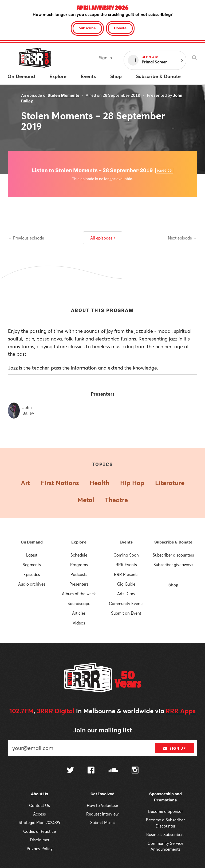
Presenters (79, 584)
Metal (86, 500)
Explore (79, 542)
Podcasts (79, 574)
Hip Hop (132, 483)
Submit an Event (126, 613)
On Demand (32, 542)
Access (40, 814)
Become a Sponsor (165, 811)
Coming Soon (126, 555)
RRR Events (126, 565)
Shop (173, 585)
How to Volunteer (102, 805)
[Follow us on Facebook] (91, 771)
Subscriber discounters (173, 555)
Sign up (174, 748)
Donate (120, 28)
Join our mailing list (102, 730)
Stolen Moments (63, 95)
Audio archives (32, 584)
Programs (79, 565)
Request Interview (102, 814)
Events (126, 542)
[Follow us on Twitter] (70, 771)
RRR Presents (126, 574)
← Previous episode (26, 238)
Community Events (126, 603)
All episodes (103, 238)
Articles (79, 613)
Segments (32, 565)
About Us (40, 794)
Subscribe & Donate (173, 542)
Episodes (32, 574)
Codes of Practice (40, 831)
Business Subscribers (165, 834)
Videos (79, 623)
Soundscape (79, 603)
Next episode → (182, 238)
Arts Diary (126, 594)
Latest (32, 555)
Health (100, 483)
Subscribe (87, 28)
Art (25, 483)
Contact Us (40, 805)
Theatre (116, 500)
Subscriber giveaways (173, 565)
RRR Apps (181, 711)
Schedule (79, 555)
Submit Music (102, 822)
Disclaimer (40, 840)
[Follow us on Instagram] (135, 771)
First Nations (60, 483)
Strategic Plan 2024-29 (40, 822)
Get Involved (102, 794)
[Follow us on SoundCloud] (113, 771)
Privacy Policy (40, 849)
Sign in (105, 57)
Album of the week (79, 594)
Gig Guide (126, 584)
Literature (170, 483)
